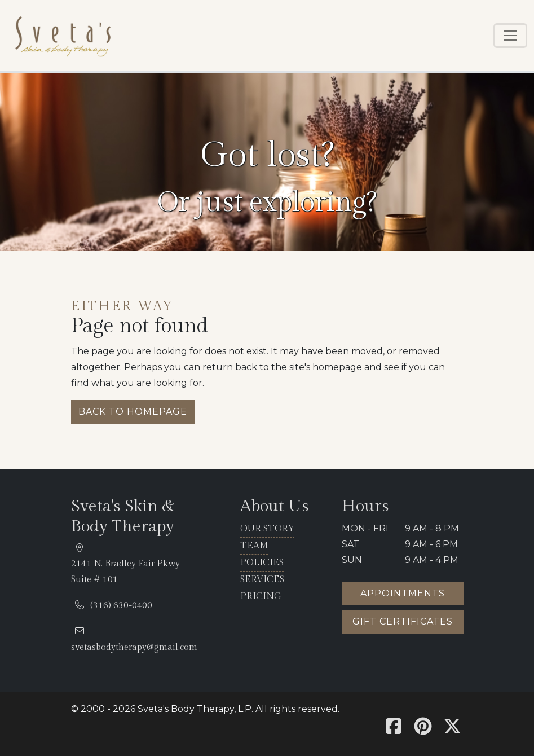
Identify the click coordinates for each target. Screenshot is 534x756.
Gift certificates (403, 621)
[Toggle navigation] (510, 36)
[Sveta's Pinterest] (423, 730)
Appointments (403, 593)
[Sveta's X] (452, 730)
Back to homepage (133, 412)
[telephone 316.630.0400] (121, 606)
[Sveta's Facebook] (394, 730)
